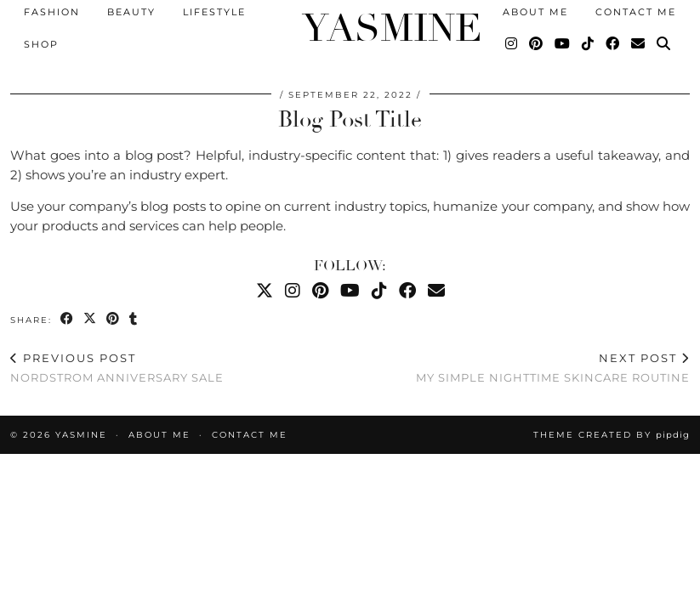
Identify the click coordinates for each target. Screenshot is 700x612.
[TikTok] (589, 42)
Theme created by (612, 435)
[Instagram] (512, 42)
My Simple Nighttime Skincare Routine (553, 368)
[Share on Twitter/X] (91, 319)
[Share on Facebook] (68, 319)
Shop (41, 42)
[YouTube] (563, 42)
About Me (159, 435)
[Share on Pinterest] (114, 319)
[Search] (664, 42)
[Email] (639, 42)
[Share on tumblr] (134, 319)
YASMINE (350, 26)
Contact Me (250, 435)
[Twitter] (265, 291)
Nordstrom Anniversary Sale (117, 368)
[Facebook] (613, 42)
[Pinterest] (537, 42)
